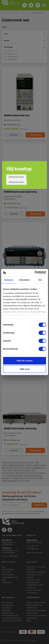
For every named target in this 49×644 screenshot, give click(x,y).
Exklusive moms (16, 182)
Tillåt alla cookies (25, 361)
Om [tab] (40, 280)
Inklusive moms (16, 177)
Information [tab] (25, 280)
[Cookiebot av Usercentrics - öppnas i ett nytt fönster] (35, 273)
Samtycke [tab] (9, 280)
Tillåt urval (24, 369)
